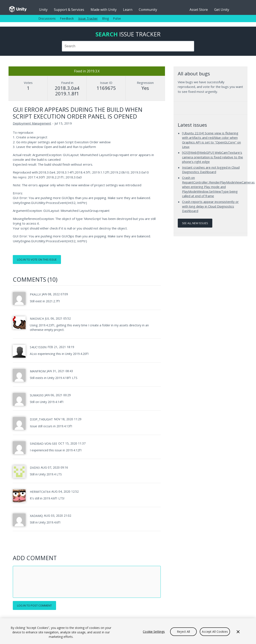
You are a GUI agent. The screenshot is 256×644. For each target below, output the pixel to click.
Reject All (183, 632)
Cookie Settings (154, 632)
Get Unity (222, 10)
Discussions (47, 18)
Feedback (67, 18)
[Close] (238, 632)
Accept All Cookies (215, 632)
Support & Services (69, 10)
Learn (128, 10)
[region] (128, 631)
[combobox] (128, 46)
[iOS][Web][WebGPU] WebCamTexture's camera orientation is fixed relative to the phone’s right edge (213, 157)
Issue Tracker (88, 18)
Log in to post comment (34, 605)
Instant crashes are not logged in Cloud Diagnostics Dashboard (211, 170)
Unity (43, 10)
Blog (106, 18)
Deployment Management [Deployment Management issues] (32, 123)
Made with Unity (104, 10)
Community (148, 10)
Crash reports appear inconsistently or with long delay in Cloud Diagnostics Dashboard (210, 206)
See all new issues (195, 223)
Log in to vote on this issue (37, 260)
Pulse (117, 18)
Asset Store (199, 10)
